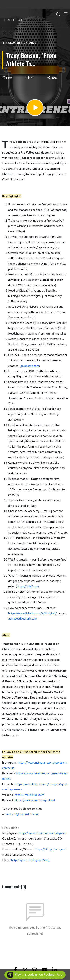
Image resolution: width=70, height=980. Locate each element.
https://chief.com (28, 586)
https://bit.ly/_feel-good (50, 849)
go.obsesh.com (30, 366)
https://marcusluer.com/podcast (35, 800)
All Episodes (15, 20)
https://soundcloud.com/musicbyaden (43, 833)
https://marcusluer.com (29, 795)
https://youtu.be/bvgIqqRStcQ (30, 860)
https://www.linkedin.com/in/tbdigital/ (32, 613)
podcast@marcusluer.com (22, 814)
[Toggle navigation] (66, 14)
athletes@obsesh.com (23, 618)
